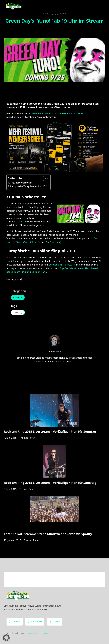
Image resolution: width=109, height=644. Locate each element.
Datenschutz (33, 633)
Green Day (18, 313)
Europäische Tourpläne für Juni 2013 (29, 186)
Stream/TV (18, 298)
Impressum (46, 633)
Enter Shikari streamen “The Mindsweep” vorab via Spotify (48, 537)
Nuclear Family (53, 242)
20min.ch (21, 222)
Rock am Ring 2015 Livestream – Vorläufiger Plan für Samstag (50, 485)
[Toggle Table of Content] (44, 179)
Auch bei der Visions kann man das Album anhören (58, 113)
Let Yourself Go (20, 242)
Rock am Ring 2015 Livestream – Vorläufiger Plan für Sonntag (50, 433)
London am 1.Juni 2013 (62, 265)
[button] (6, 638)
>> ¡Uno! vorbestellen (21, 183)
